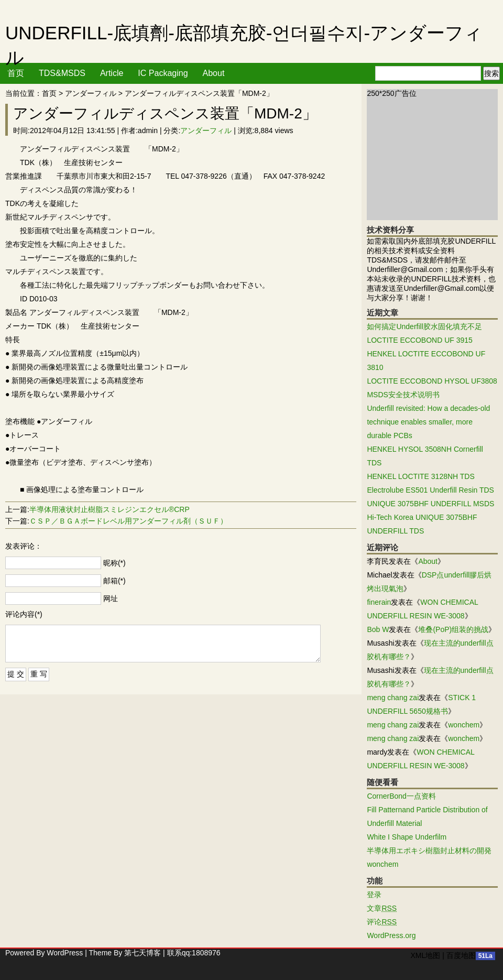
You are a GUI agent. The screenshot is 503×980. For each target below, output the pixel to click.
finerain (379, 602)
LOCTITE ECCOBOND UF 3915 (420, 340)
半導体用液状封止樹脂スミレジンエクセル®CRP (110, 509)
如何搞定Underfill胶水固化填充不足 (424, 326)
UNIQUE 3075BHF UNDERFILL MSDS (430, 504)
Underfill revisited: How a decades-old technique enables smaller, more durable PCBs (428, 422)
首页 (16, 73)
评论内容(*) (24, 614)
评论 (382, 922)
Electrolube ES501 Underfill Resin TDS (430, 490)
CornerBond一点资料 (401, 796)
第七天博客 (143, 953)
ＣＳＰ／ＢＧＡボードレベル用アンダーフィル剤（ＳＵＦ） (128, 521)
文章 (382, 908)
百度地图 (461, 955)
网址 (111, 598)
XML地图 (425, 955)
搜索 (491, 73)
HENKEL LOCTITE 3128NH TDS (420, 476)
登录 (374, 895)
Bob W (378, 629)
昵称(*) (114, 563)
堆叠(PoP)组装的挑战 (453, 629)
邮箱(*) (114, 581)
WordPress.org (391, 935)
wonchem (464, 725)
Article (112, 73)
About (214, 73)
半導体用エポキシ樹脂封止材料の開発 (429, 851)
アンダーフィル (91, 93)
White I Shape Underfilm (407, 837)
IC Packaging (163, 73)
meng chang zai (393, 698)
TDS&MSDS (62, 73)
